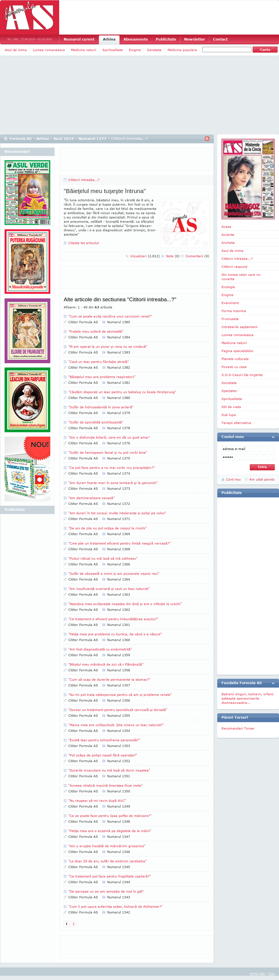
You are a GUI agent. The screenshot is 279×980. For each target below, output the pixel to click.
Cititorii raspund (234, 267)
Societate (229, 383)
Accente (228, 235)
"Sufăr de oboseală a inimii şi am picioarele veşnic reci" (114, 574)
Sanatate (154, 50)
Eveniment (230, 303)
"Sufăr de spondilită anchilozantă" (96, 422)
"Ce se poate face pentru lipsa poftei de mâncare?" (110, 816)
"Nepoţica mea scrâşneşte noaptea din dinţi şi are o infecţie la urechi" (125, 604)
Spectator (229, 391)
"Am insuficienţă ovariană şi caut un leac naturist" (109, 589)
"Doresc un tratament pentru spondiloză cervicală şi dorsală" (118, 710)
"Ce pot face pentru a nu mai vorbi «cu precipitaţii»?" (112, 468)
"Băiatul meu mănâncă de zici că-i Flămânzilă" (106, 664)
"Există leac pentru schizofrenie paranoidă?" (104, 740)
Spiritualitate (113, 50)
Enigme (135, 50)
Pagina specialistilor (238, 351)
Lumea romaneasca (49, 50)
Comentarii (197, 256)
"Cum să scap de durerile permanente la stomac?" (109, 679)
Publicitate (166, 39)
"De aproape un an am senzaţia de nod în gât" (106, 891)
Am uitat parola (262, 479)
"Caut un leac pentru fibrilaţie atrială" (99, 362)
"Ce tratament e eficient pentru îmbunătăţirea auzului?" (113, 619)
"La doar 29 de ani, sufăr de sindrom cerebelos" (107, 861)
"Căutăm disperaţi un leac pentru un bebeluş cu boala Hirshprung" (122, 392)
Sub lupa (229, 415)
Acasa (226, 227)
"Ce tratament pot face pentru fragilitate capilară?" (110, 876)
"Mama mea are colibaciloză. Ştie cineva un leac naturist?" (116, 725)
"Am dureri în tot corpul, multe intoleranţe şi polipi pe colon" (117, 513)
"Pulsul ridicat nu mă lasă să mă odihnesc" (103, 558)
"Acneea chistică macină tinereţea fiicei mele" (105, 785)
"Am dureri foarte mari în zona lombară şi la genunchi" (113, 483)
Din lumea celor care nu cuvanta (241, 277)
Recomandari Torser (238, 728)
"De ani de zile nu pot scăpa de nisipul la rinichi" (107, 528)
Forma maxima (234, 311)
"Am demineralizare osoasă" (91, 498)
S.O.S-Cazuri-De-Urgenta (242, 375)
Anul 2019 (64, 139)
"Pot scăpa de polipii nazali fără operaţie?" (103, 755)
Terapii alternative (236, 423)
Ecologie (228, 287)
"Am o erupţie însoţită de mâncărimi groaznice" (107, 846)
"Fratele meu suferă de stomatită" (96, 331)
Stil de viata (231, 407)
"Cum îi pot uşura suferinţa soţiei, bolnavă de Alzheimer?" (115, 906)
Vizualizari (145, 256)
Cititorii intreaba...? (84, 180)
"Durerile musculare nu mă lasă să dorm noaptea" (109, 770)
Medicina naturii (84, 50)
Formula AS (21, 139)
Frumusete (230, 319)
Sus (272, 974)
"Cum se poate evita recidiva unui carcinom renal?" (110, 316)
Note (173, 256)
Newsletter (195, 39)
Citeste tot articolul (84, 243)
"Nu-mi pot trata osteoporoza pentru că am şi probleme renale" (120, 695)
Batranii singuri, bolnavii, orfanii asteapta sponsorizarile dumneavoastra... (248, 698)
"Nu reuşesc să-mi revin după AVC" (97, 801)
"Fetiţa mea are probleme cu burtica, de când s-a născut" (115, 634)
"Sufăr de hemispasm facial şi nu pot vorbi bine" (108, 452)
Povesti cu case (234, 367)
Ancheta (228, 243)
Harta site (257, 974)
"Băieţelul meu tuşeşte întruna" (105, 191)
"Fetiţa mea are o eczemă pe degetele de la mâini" (110, 831)
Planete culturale (235, 359)
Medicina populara (182, 50)
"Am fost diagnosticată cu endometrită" (100, 649)
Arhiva (109, 39)
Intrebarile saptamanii (240, 327)
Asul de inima (16, 50)
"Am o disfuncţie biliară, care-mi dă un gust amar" (109, 437)
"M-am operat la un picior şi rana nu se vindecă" (108, 347)
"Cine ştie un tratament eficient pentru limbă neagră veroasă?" (119, 543)
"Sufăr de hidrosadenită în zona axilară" (101, 407)
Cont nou (233, 479)
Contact (220, 39)
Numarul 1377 (92, 139)
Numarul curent (79, 39)
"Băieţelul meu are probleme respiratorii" (102, 377)
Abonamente (136, 39)
